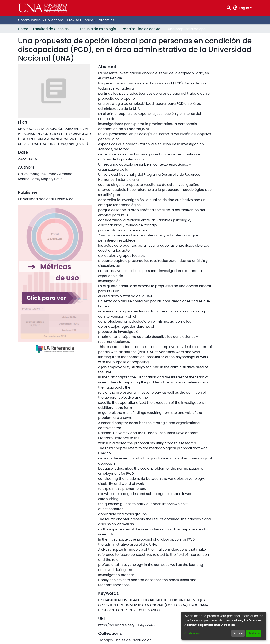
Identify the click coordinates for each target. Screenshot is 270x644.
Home (23, 29)
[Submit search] (229, 8)
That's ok (254, 633)
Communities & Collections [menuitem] (41, 20)
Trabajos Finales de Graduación (142, 29)
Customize (192, 633)
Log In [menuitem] (244, 8)
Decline (238, 633)
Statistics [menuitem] (107, 20)
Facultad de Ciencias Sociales (54, 29)
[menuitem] (235, 8)
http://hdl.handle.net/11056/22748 (126, 625)
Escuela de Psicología (98, 29)
